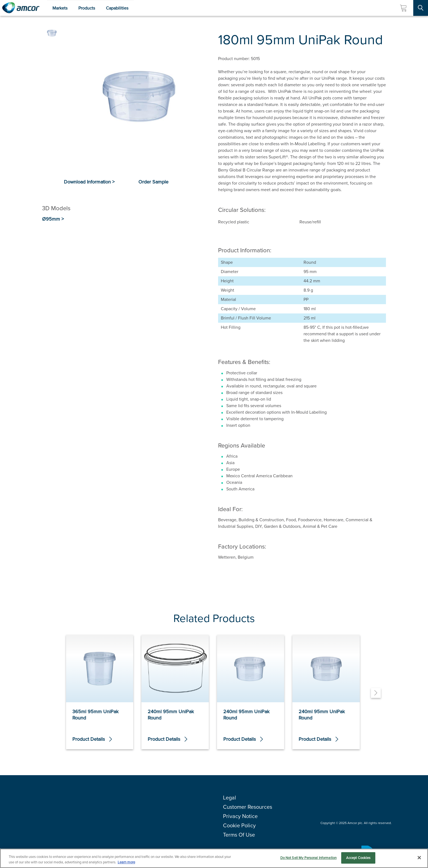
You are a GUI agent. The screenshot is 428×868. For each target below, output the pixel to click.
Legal (230, 798)
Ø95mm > (53, 219)
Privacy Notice (240, 816)
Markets (60, 8)
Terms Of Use (239, 835)
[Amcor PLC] (21, 8)
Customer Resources (248, 807)
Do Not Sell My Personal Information (309, 858)
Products (87, 8)
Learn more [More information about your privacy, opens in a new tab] (126, 862)
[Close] (419, 858)
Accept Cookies (358, 858)
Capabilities (117, 8)
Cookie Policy (239, 825)
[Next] (376, 693)
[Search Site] (421, 8)
